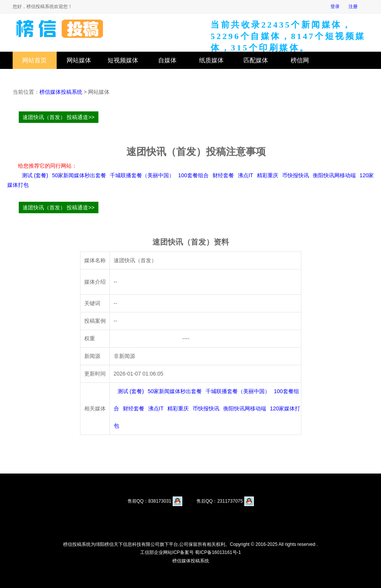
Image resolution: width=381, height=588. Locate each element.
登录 (335, 7)
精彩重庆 (268, 175)
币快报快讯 (296, 175)
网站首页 (34, 60)
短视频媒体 (123, 60)
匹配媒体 (256, 60)
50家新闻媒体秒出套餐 (79, 175)
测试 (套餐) (35, 175)
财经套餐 (223, 175)
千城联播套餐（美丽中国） (142, 175)
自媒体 (167, 60)
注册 (353, 7)
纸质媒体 (211, 60)
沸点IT (245, 175)
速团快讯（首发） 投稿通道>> (59, 117)
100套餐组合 (193, 175)
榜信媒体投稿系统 (61, 92)
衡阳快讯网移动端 (334, 175)
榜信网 (300, 60)
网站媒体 (79, 60)
